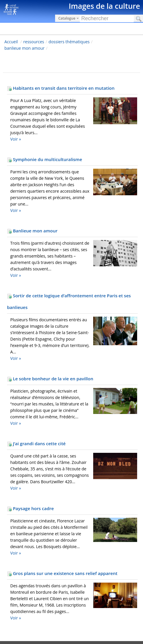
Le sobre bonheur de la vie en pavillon (50, 379)
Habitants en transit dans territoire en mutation (61, 88)
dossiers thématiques (69, 42)
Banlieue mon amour (32, 231)
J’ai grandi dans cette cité (36, 443)
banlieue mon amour (24, 48)
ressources (34, 42)
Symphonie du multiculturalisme (45, 159)
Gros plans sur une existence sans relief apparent (62, 573)
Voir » (16, 139)
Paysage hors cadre (30, 508)
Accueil (11, 42)
